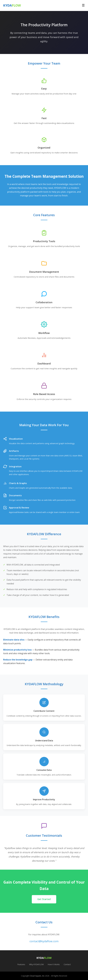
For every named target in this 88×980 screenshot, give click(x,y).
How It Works (54, 964)
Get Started (44, 899)
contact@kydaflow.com (44, 941)
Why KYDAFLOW (36, 964)
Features (21, 964)
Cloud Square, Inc (37, 976)
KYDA (12, 5)
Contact (67, 964)
